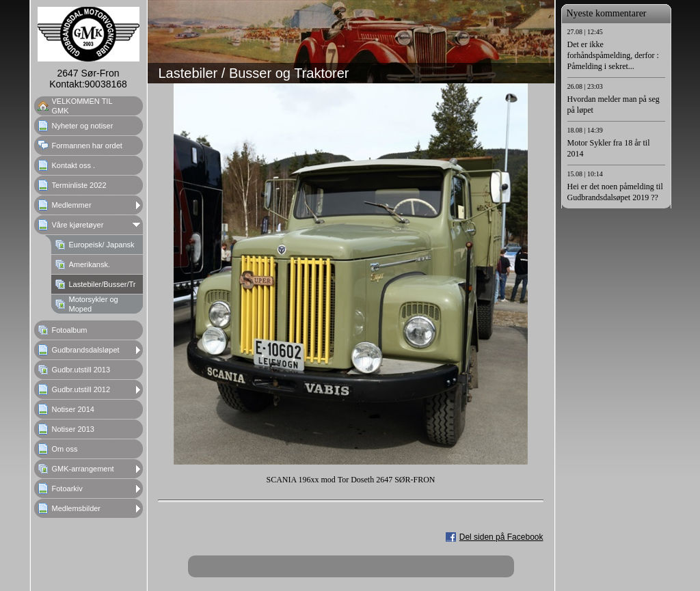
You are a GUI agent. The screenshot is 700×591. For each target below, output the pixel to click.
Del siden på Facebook (501, 537)
